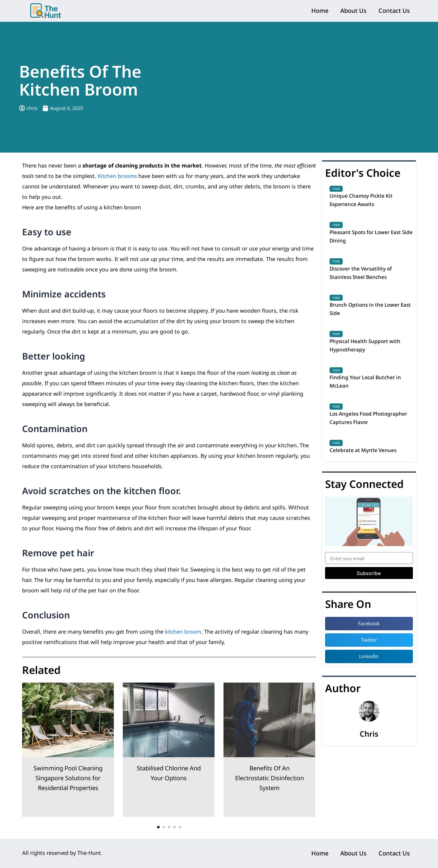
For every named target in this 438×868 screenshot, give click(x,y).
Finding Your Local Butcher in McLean (367, 387)
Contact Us (394, 11)
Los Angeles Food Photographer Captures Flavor (371, 424)
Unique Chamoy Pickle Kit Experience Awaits (362, 200)
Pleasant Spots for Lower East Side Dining (368, 238)
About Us (353, 11)
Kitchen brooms (118, 176)
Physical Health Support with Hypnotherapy (367, 350)
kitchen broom (184, 632)
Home (320, 11)
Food (336, 189)
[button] (158, 827)
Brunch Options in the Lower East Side (367, 312)
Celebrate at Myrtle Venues (364, 457)
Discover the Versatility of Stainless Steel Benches (363, 275)
